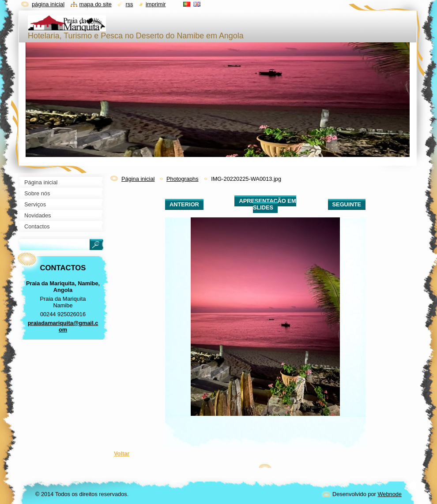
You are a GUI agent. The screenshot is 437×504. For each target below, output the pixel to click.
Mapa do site (96, 4)
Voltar (122, 454)
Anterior (184, 204)
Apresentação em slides (267, 204)
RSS (129, 4)
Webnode (390, 494)
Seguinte (347, 204)
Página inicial (138, 179)
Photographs (183, 179)
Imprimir (156, 4)
